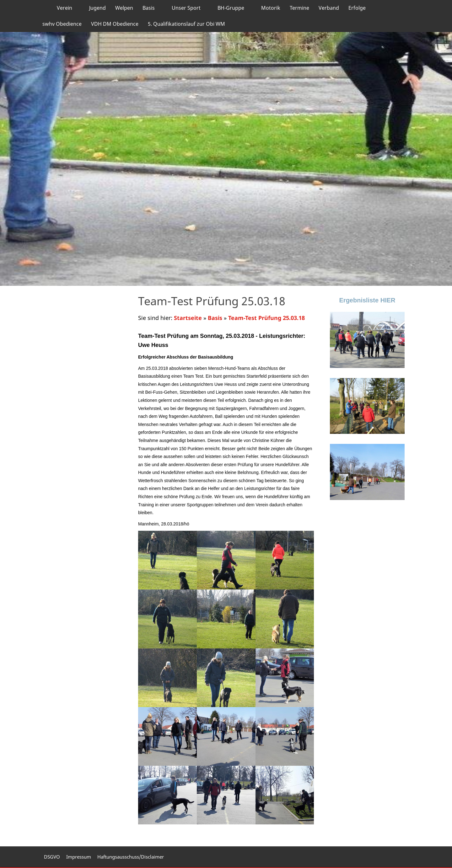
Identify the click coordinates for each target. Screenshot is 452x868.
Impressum (79, 857)
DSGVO (52, 857)
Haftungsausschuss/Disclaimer (131, 857)
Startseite (188, 318)
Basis (215, 318)
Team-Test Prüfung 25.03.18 (266, 318)
